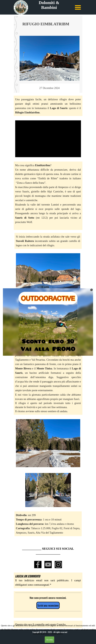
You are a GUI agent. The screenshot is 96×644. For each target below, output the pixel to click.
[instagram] (58, 565)
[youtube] (48, 565)
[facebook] (38, 565)
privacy (46, 634)
